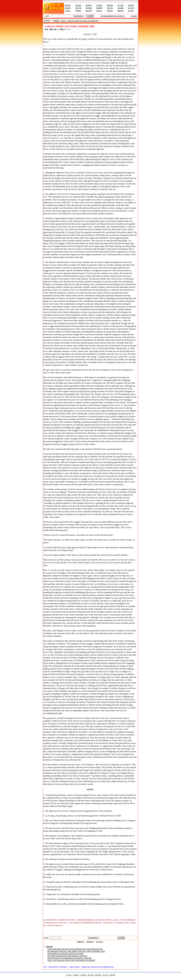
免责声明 (91, 975)
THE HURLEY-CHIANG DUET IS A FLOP (65, 954)
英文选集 (134, 16)
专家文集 (110, 8)
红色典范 (99, 5)
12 (115, 666)
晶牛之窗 (131, 8)
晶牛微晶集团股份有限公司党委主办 (113, 16)
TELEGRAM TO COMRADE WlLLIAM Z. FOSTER (69, 958)
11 (45, 663)
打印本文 (99, 942)
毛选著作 (56, 21)
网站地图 (98, 975)
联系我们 (76, 975)
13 (83, 671)
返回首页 (68, 5)
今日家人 (68, 11)
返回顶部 (112, 975)
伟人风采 (120, 5)
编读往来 (120, 11)
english (63, 21)
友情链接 (83, 975)
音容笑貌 (89, 8)
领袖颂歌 (99, 8)
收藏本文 (81, 942)
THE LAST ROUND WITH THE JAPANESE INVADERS (71, 960)
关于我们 (69, 975)
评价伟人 (99, 11)
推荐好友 (90, 942)
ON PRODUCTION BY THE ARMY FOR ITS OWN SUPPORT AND (76, 951)
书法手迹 (78, 8)
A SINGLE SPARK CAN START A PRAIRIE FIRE (83, 21)
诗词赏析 (131, 5)
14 (70, 680)
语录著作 (68, 8)
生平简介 (131, 11)
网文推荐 (89, 11)
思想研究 (89, 5)
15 (91, 680)
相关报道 (78, 5)
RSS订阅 (105, 975)
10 (69, 547)
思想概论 (78, 11)
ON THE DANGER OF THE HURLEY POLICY (67, 956)
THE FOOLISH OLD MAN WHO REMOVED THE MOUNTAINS (75, 949)
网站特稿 (110, 5)
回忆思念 (110, 11)
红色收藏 (120, 8)
